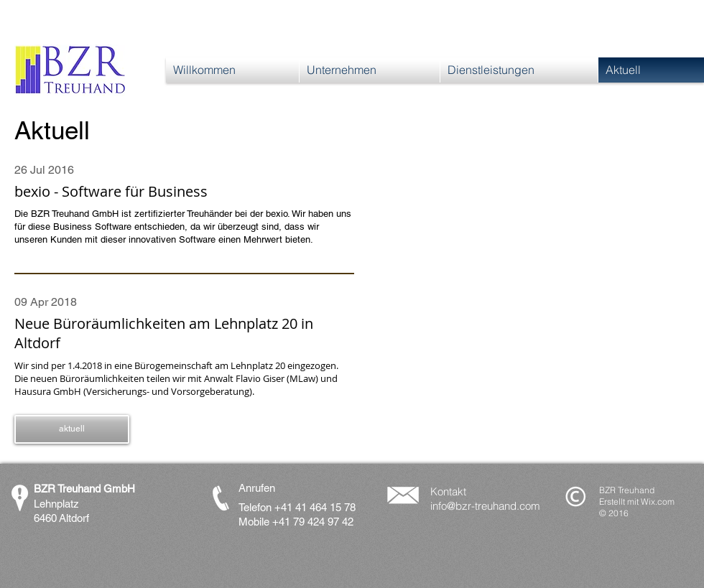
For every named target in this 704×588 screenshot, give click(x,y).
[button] (72, 429)
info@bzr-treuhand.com (485, 506)
